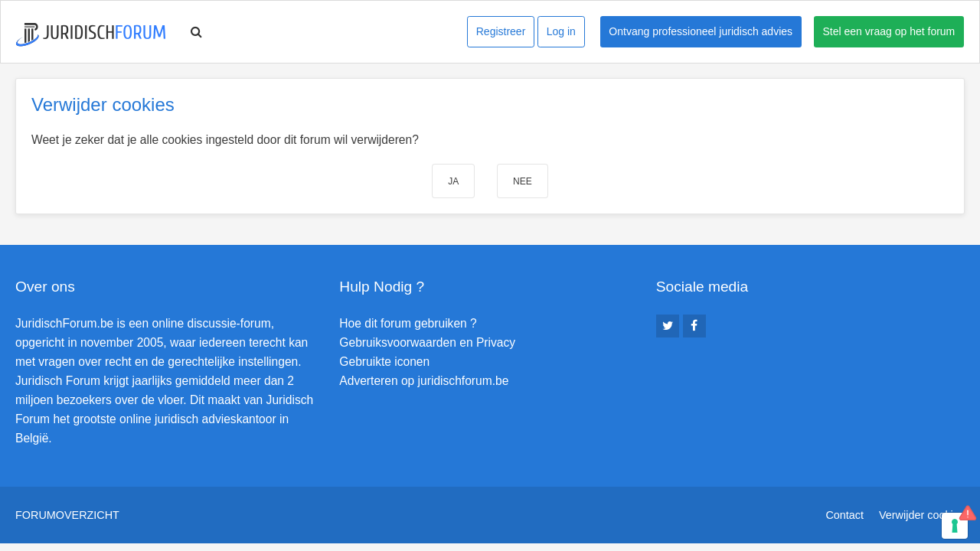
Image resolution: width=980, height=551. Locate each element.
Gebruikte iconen (384, 362)
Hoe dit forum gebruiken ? (408, 323)
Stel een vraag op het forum (889, 31)
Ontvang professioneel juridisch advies (701, 31)
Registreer (501, 31)
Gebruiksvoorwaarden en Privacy (427, 342)
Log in (561, 31)
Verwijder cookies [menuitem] (922, 515)
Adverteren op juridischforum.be (424, 381)
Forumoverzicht (67, 515)
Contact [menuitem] (844, 515)
